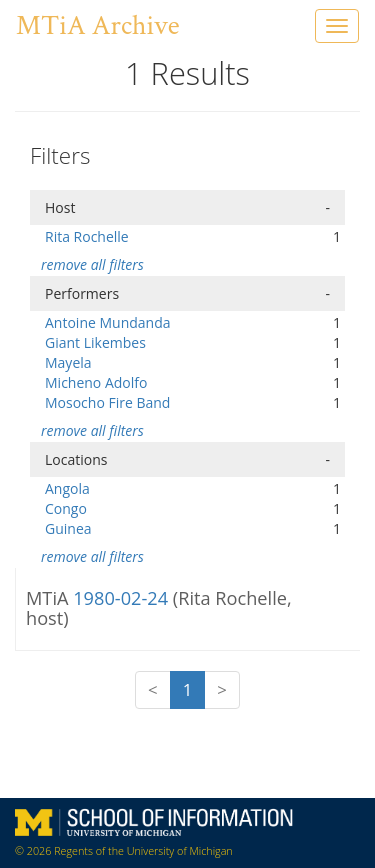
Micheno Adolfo (96, 382)
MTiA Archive (97, 25)
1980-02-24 (123, 598)
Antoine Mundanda (108, 322)
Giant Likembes (95, 342)
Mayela (68, 362)
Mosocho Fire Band (107, 402)
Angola (67, 488)
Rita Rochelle (87, 236)
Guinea (68, 528)
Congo (66, 508)
